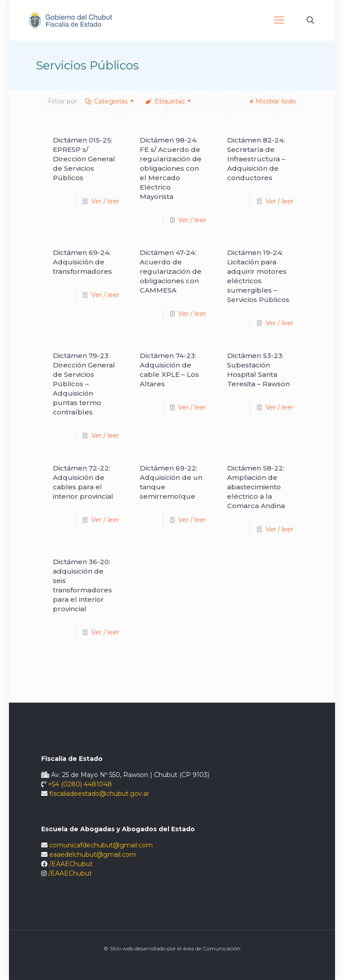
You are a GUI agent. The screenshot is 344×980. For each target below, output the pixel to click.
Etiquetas (169, 101)
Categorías (110, 101)
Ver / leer (105, 201)
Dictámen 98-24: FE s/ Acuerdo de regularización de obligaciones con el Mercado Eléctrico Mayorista (171, 168)
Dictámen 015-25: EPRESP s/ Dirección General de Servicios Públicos (84, 159)
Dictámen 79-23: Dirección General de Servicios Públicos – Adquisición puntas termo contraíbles (84, 384)
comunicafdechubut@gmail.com (101, 845)
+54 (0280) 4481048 (80, 784)
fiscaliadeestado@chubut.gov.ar (99, 794)
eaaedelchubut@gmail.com (93, 855)
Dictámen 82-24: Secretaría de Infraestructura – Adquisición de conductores (256, 159)
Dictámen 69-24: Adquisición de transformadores (82, 262)
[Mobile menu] (279, 20)
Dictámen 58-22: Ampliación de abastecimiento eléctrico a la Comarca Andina (256, 487)
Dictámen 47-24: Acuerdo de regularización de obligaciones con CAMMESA (171, 271)
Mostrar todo (271, 101)
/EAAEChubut (71, 864)
